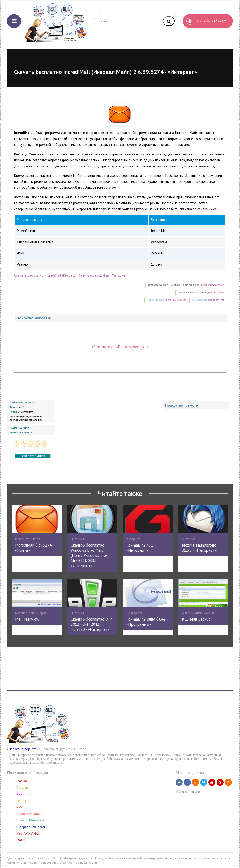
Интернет (27, 412)
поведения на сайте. (176, 300)
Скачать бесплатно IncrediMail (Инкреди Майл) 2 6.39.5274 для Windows (70, 275)
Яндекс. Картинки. (215, 293)
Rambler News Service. (213, 285)
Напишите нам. (216, 300)
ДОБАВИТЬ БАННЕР (33, 456)
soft (21, 407)
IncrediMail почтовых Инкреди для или (26, 418)
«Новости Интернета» (22, 749)
